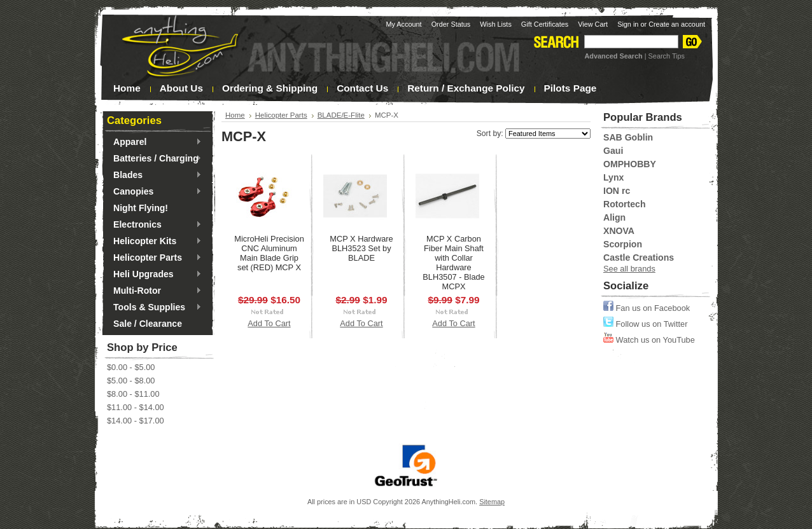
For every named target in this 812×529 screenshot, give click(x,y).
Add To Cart (269, 323)
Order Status (451, 24)
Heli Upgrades (154, 275)
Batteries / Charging (154, 159)
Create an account (677, 24)
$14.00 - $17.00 (136, 421)
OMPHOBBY (630, 164)
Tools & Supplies (154, 308)
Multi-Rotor (154, 291)
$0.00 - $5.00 (131, 367)
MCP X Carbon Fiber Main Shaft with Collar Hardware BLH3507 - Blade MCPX (453, 263)
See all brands (629, 269)
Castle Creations (639, 258)
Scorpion (623, 244)
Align (614, 217)
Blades (154, 175)
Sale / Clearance (148, 324)
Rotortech (624, 204)
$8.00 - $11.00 (133, 394)
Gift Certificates (545, 24)
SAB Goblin (628, 137)
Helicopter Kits (154, 242)
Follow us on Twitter (645, 324)
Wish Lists (496, 24)
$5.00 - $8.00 (131, 381)
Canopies (154, 192)
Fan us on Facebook (647, 308)
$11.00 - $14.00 (136, 407)
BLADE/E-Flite (341, 115)
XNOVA (619, 231)
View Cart (593, 24)
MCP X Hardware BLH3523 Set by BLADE (361, 248)
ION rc (617, 191)
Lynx (613, 177)
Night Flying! (141, 208)
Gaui (613, 151)
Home (235, 115)
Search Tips (667, 56)
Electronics (154, 225)
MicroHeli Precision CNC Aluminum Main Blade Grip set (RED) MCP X (269, 253)
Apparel (154, 142)
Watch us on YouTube (649, 340)
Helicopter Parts (154, 258)
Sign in (628, 24)
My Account (403, 24)
